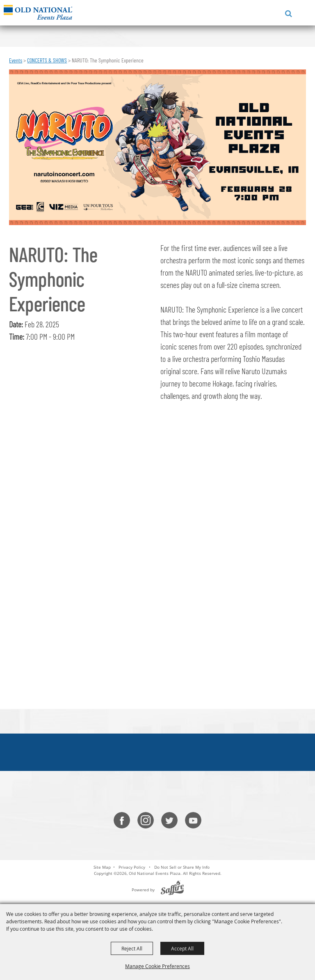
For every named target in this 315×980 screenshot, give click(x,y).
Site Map (102, 867)
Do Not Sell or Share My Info (182, 867)
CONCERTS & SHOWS (47, 60)
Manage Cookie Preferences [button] (157, 966)
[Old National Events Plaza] (38, 12)
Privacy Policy (132, 867)
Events (16, 60)
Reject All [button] (132, 948)
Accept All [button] (182, 948)
